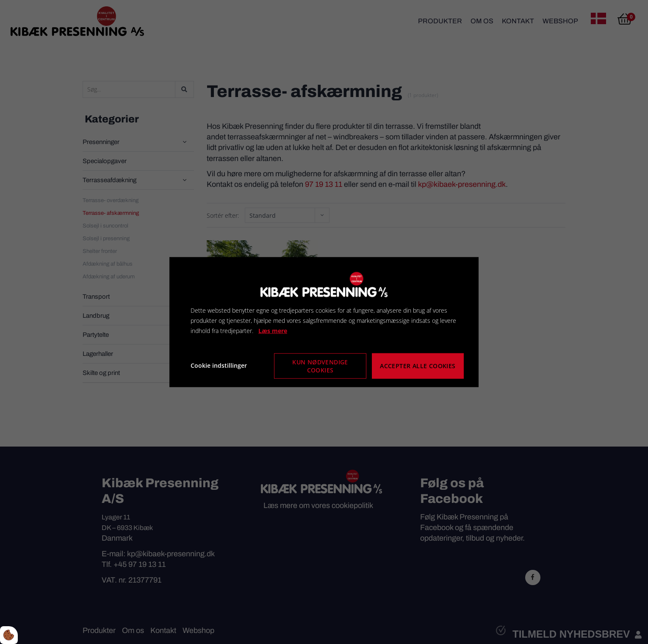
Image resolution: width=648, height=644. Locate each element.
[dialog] (324, 322)
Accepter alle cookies (418, 365)
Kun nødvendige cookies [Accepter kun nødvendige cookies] (320, 366)
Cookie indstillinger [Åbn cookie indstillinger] (219, 365)
